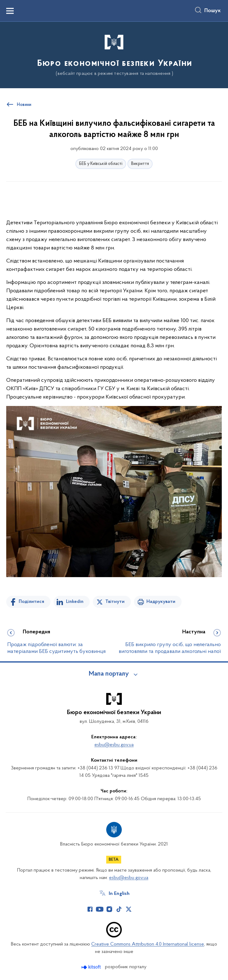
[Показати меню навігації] (10, 11)
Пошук (213, 11)
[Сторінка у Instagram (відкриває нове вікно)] (109, 909)
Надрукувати (161, 602)
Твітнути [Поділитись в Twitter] (115, 602)
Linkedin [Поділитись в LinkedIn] (75, 602)
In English (119, 894)
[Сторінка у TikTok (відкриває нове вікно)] (119, 909)
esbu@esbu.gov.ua (114, 745)
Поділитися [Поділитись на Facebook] (31, 602)
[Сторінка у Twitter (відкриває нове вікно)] (129, 909)
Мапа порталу (109, 674)
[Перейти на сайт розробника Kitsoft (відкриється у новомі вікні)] (92, 967)
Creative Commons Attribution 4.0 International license (148, 944)
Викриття (140, 164)
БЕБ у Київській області (101, 164)
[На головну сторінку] (114, 55)
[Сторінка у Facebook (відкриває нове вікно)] (90, 909)
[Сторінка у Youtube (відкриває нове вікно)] (100, 909)
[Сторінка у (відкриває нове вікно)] (138, 909)
